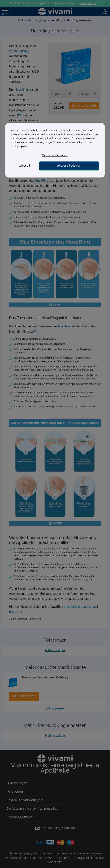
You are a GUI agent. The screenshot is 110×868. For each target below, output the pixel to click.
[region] (55, 150)
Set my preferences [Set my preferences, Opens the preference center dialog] (55, 155)
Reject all (24, 166)
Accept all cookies (69, 166)
